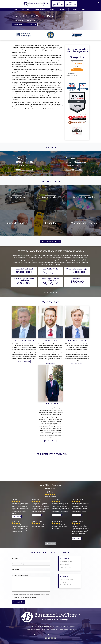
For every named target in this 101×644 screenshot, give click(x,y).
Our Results (63, 9)
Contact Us (84, 9)
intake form (51, 109)
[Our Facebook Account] (46, 639)
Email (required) (15, 570)
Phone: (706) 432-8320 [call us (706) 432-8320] (25, 170)
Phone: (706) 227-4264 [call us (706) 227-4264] (74, 170)
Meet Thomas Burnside (24, 362)
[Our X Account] (52, 639)
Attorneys (53, 9)
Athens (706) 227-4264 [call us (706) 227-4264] (71, 4)
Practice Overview (40, 9)
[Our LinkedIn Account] (49, 639)
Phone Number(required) (18, 564)
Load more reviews (51, 543)
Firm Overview (26, 9)
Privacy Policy (57, 635)
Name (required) (16, 558)
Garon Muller (71, 73)
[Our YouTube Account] (55, 639)
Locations (74, 9)
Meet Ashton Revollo (51, 441)
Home (15, 9)
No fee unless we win (50, 292)
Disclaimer (49, 635)
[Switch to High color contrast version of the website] (98, 2)
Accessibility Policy (39, 635)
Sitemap (65, 635)
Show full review (17, 517)
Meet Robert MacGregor (77, 363)
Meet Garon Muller (51, 363)
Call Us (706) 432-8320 (20, 25)
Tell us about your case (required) (20, 575)
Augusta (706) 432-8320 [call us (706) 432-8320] (58, 4)
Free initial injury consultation (51, 241)
